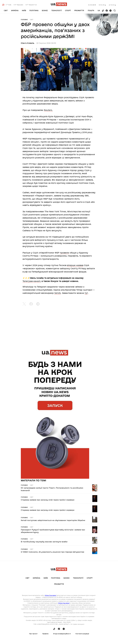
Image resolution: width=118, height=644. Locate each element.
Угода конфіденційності (62, 634)
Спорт (68, 11)
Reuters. (48, 110)
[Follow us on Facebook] (107, 11)
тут (86, 293)
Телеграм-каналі (31, 281)
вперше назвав (75, 265)
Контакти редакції (82, 634)
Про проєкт (33, 634)
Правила (45, 634)
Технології (56, 11)
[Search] (115, 10)
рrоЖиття (79, 11)
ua (99, 11)
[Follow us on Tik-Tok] (103, 11)
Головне (24, 20)
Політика (34, 11)
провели (64, 253)
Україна (15, 11)
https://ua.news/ (51, 595)
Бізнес (45, 11)
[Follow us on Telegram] (111, 11)
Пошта (91, 11)
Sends (58, 293)
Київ (24, 11)
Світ (6, 11)
